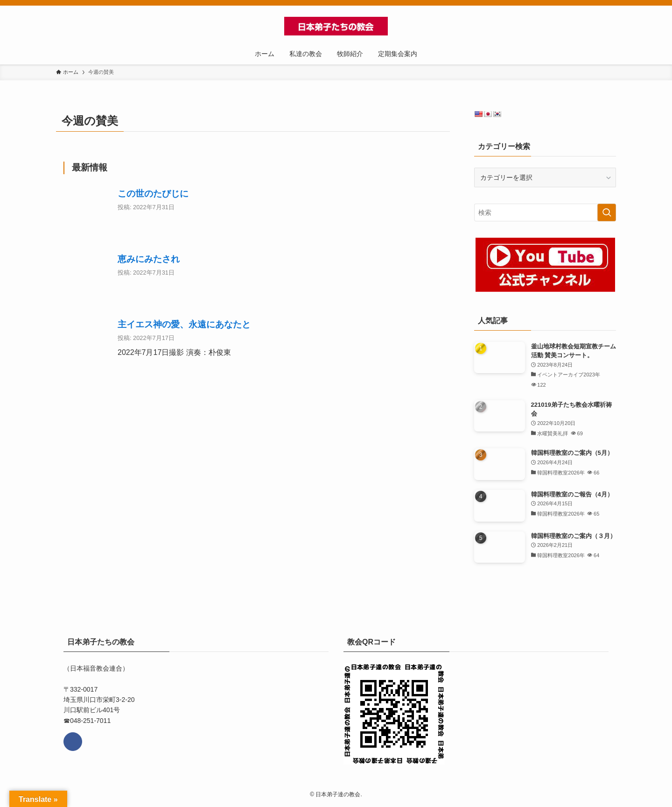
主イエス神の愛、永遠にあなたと (184, 324)
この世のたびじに (153, 194)
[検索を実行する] (607, 212)
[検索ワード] (545, 212)
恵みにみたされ (149, 259)
